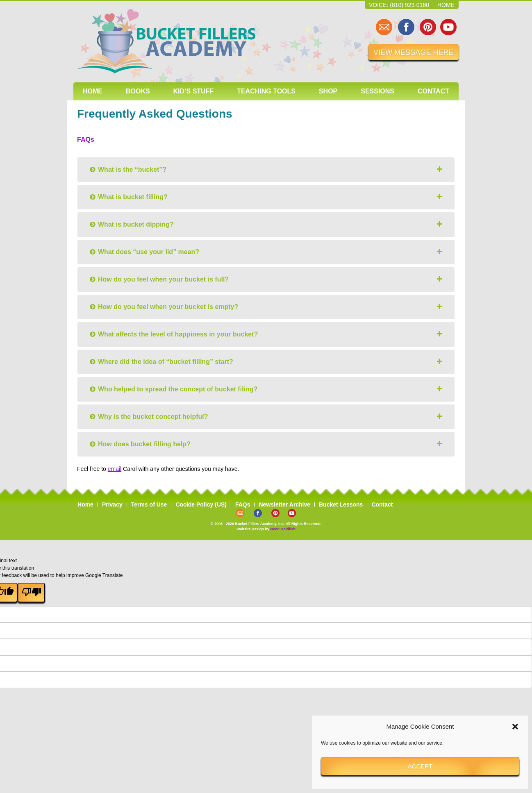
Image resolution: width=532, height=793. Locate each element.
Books (138, 91)
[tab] (266, 170)
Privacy (112, 504)
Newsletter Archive (284, 504)
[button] (515, 727)
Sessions (377, 91)
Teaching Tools (266, 91)
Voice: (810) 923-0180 (399, 5)
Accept (420, 766)
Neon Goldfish (283, 529)
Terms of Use (149, 504)
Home (446, 5)
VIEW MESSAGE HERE (413, 52)
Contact (433, 91)
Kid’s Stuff (194, 91)
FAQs (243, 504)
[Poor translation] (31, 593)
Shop (328, 91)
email (115, 469)
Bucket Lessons (341, 504)
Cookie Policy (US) (201, 504)
